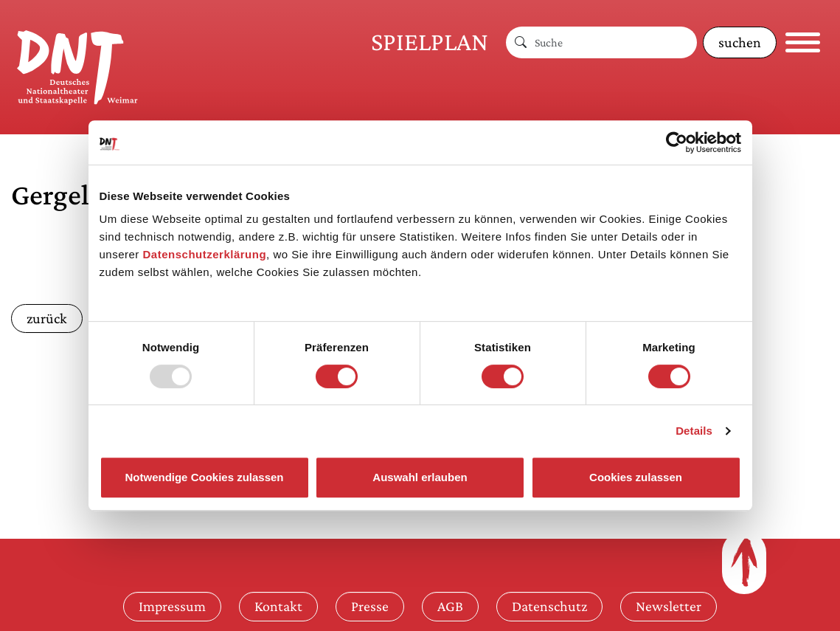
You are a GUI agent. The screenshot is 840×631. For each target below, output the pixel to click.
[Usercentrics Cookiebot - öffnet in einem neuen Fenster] (677, 142)
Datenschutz (549, 606)
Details (694, 431)
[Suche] (616, 42)
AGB (450, 606)
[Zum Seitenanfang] (744, 562)
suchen (740, 42)
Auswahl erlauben (420, 477)
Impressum (172, 606)
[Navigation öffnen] (803, 42)
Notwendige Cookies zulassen (204, 477)
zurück (47, 318)
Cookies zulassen (636, 477)
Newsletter (669, 606)
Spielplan (430, 42)
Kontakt (278, 606)
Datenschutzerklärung (205, 254)
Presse (370, 606)
